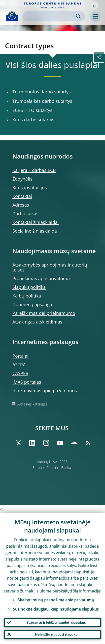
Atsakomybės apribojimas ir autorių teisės (50, 267)
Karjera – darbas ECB (34, 170)
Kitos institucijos (30, 188)
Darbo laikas (25, 214)
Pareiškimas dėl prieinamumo (44, 313)
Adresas (21, 205)
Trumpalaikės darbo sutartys (42, 101)
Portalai (20, 356)
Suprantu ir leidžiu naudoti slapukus (56, 622)
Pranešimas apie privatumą (41, 278)
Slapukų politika (29, 287)
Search (78, 16)
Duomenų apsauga (32, 304)
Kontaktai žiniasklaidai (36, 222)
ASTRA (19, 365)
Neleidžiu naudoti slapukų (56, 634)
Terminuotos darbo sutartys (42, 92)
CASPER (20, 373)
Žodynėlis (22, 179)
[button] (95, 6)
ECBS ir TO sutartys (32, 110)
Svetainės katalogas (32, 404)
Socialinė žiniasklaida (35, 231)
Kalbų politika (27, 296)
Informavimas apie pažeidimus (45, 391)
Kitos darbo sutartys (33, 120)
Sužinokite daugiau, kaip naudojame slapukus (56, 609)
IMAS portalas (27, 382)
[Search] (50, 16)
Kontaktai (22, 196)
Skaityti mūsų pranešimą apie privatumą (56, 600)
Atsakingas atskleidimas (37, 322)
